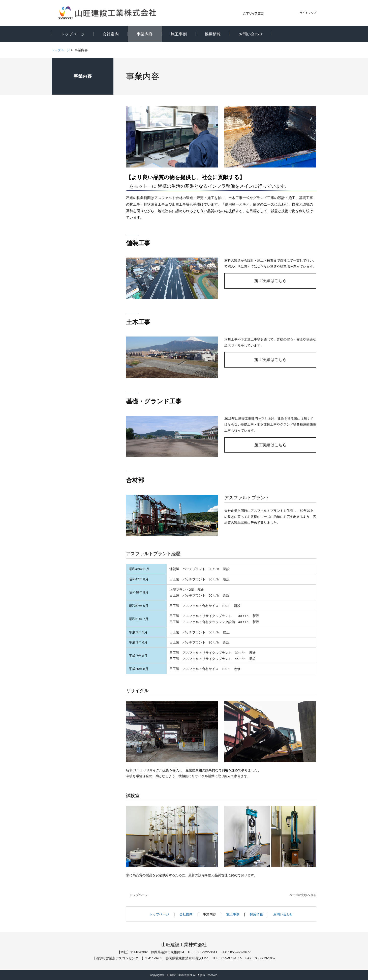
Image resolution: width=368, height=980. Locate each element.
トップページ (61, 50)
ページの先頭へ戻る (303, 895)
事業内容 (83, 76)
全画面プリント (273, 51)
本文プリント (302, 51)
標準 (279, 14)
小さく (270, 14)
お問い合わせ (283, 914)
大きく (288, 14)
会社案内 (186, 914)
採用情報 (256, 914)
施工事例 (233, 914)
